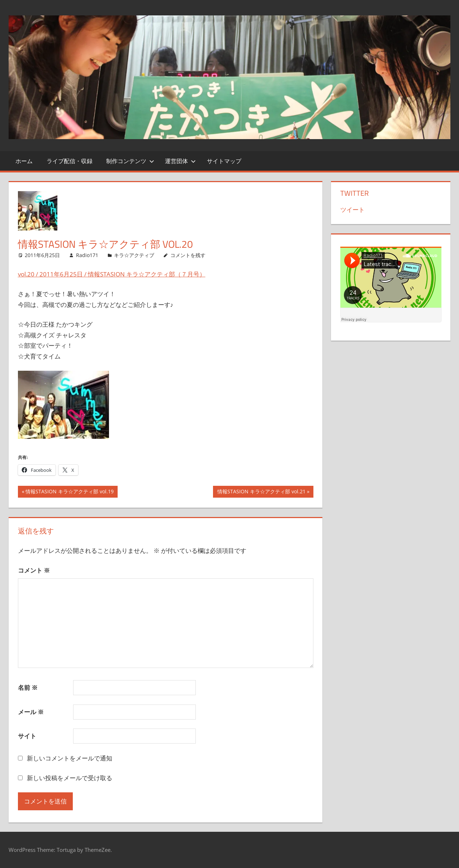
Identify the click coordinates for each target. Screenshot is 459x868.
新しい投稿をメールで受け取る (70, 778)
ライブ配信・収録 (70, 161)
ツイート (352, 210)
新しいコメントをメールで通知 (70, 758)
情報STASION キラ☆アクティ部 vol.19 (69, 492)
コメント (34, 570)
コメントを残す (188, 255)
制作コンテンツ (130, 161)
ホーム (24, 161)
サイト (27, 736)
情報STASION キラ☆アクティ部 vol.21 (261, 492)
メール (31, 712)
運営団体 (180, 161)
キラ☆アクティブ (134, 255)
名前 (28, 687)
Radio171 (87, 255)
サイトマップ (224, 161)
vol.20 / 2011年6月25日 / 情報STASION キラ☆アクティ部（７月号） (112, 274)
